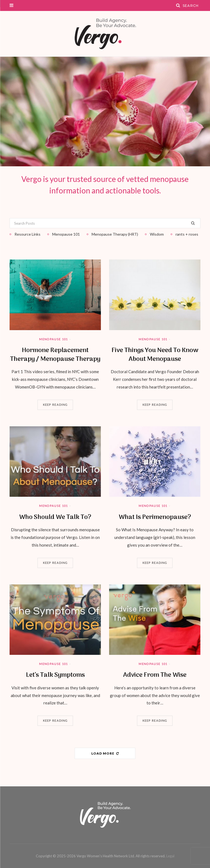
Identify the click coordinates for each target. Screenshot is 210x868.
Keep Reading (55, 405)
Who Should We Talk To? (55, 517)
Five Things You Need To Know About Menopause (155, 355)
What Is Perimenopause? (155, 517)
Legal (170, 856)
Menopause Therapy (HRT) (115, 234)
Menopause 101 (53, 339)
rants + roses (187, 234)
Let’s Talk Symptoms (55, 675)
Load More (105, 753)
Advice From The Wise (155, 675)
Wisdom (157, 234)
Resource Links (27, 234)
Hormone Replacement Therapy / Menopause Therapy (55, 355)
